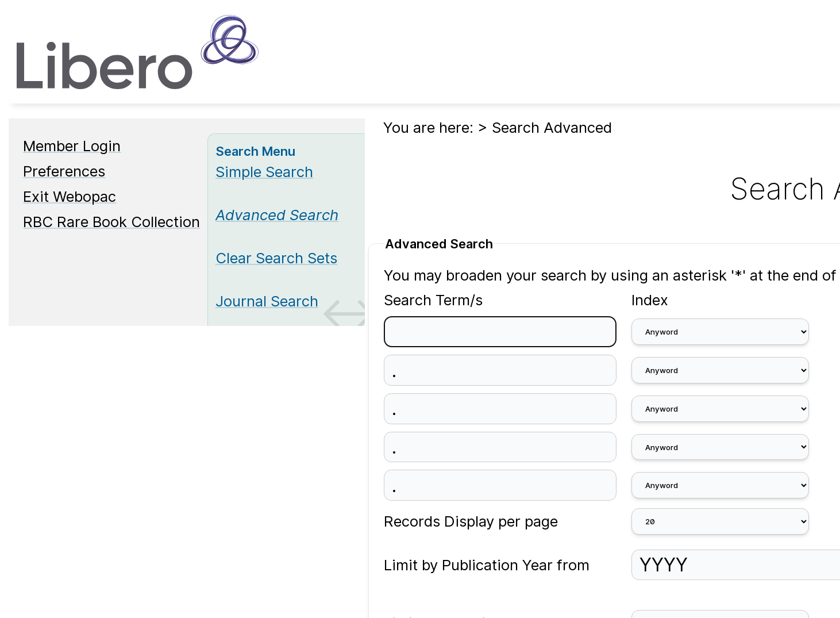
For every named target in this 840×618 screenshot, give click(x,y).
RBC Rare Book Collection (111, 222)
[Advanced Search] (277, 215)
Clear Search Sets (276, 258)
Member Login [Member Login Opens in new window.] (72, 146)
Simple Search (264, 172)
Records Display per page (471, 521)
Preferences (64, 171)
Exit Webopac (70, 196)
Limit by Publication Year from (487, 565)
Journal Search (267, 301)
